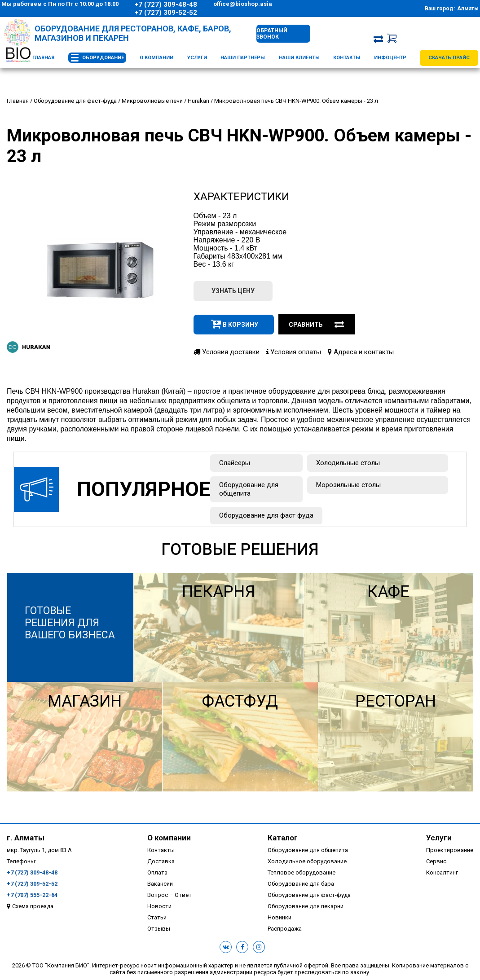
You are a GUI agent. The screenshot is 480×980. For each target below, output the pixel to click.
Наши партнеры (243, 58)
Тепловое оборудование (302, 872)
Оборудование (103, 58)
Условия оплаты (294, 352)
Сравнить (317, 325)
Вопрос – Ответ (170, 895)
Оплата (157, 872)
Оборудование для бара (301, 884)
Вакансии (160, 884)
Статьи (157, 917)
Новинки (280, 917)
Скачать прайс (449, 58)
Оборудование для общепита (249, 489)
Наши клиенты (299, 58)
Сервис (436, 861)
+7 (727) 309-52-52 (166, 13)
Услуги (197, 58)
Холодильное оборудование (307, 861)
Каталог (283, 838)
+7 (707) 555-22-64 (32, 895)
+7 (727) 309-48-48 (166, 4)
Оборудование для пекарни (306, 906)
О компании (156, 58)
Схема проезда (33, 906)
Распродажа (285, 929)
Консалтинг (442, 872)
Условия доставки (227, 352)
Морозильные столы (348, 485)
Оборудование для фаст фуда (266, 515)
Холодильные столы (348, 463)
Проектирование (450, 850)
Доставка (161, 861)
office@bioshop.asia (243, 4)
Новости (159, 906)
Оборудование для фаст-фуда (309, 895)
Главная (43, 58)
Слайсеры (235, 463)
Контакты (347, 58)
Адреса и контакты (361, 352)
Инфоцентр (390, 58)
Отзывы (159, 929)
